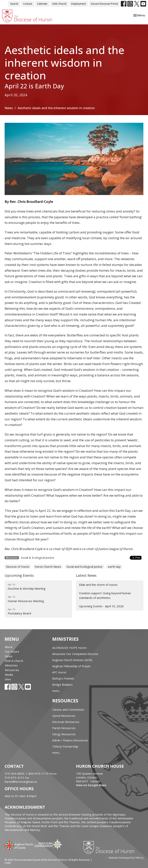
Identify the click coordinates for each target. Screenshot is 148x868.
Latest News (86, 575)
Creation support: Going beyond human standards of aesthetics (105, 595)
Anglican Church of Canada (19, 845)
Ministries (11, 665)
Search (14, 4)
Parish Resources (64, 728)
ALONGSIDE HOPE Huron (69, 648)
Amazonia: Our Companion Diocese (75, 654)
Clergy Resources (64, 734)
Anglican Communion (48, 844)
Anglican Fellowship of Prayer (71, 666)
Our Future (12, 651)
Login (8, 863)
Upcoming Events (19, 575)
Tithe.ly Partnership (65, 746)
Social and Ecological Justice (85, 567)
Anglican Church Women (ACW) (72, 660)
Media (9, 675)
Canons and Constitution (68, 710)
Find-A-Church (14, 661)
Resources (12, 670)
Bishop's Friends (63, 678)
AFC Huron (59, 672)
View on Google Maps (91, 785)
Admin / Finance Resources (70, 740)
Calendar (42, 4)
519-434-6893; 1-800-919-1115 (27, 773)
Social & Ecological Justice (37, 558)
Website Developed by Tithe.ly (126, 858)
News (9, 108)
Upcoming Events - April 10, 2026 (101, 606)
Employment (79, 4)
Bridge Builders (62, 685)
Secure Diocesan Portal (104, 4)
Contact (28, 4)
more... (57, 691)
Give (8, 679)
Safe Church (59, 4)
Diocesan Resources (66, 722)
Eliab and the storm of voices (98, 585)
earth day (114, 567)
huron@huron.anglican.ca (21, 782)
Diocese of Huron (18, 567)
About (9, 647)
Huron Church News (48, 567)
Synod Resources (64, 716)
